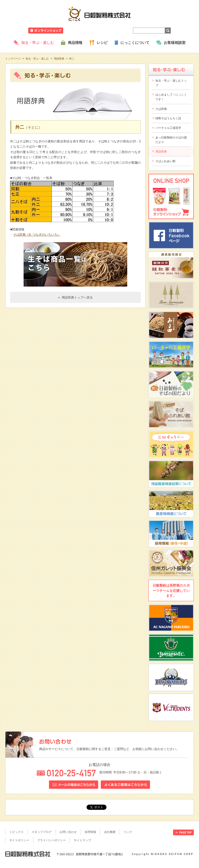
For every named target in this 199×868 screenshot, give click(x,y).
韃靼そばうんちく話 (168, 118)
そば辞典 (161, 109)
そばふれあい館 (165, 161)
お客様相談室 (175, 43)
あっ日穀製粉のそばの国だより (171, 140)
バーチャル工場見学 (168, 128)
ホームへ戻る (181, 3)
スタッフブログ (42, 832)
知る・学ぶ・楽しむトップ (171, 83)
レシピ (102, 43)
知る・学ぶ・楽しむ (38, 43)
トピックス (16, 832)
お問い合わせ (68, 832)
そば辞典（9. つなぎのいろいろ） (37, 235)
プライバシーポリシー (52, 840)
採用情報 (90, 832)
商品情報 (75, 43)
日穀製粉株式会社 (100, 14)
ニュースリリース (81, 31)
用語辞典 (59, 59)
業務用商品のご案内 (112, 31)
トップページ (13, 59)
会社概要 (110, 832)
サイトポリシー (19, 840)
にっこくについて (135, 43)
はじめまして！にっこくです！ (171, 97)
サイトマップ (82, 840)
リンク (128, 832)
